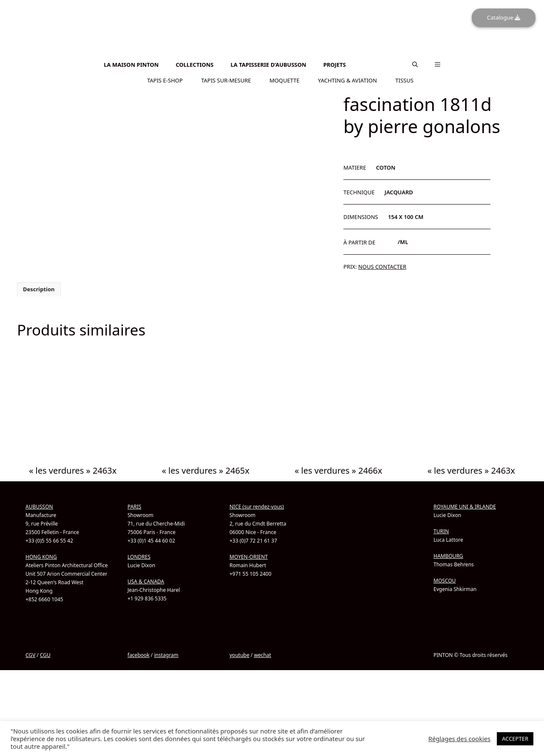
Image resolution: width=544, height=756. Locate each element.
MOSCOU (445, 581)
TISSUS (404, 80)
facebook (139, 655)
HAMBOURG (448, 556)
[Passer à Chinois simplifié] (272, 58)
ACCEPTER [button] (515, 739)
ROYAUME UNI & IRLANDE (465, 507)
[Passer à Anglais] (272, 53)
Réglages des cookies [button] (459, 739)
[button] (415, 65)
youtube (239, 655)
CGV (30, 655)
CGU (45, 655)
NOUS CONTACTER (382, 267)
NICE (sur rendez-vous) (257, 507)
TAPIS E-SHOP (165, 80)
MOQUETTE (285, 80)
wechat (262, 655)
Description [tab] (39, 289)
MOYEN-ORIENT (249, 557)
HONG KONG (41, 557)
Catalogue (504, 17)
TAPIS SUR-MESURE (226, 80)
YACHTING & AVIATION (347, 80)
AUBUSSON (39, 507)
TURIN (441, 531)
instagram (166, 655)
